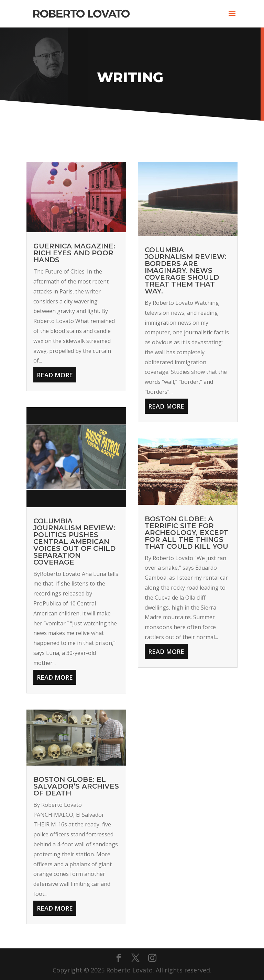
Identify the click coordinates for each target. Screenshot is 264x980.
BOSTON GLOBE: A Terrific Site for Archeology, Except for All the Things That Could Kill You (186, 533)
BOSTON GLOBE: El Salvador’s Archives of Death (76, 786)
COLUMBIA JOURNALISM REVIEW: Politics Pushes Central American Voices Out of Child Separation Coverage (74, 542)
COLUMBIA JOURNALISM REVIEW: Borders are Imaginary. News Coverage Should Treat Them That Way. (186, 270)
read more (55, 375)
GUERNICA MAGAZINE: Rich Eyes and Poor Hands (74, 253)
